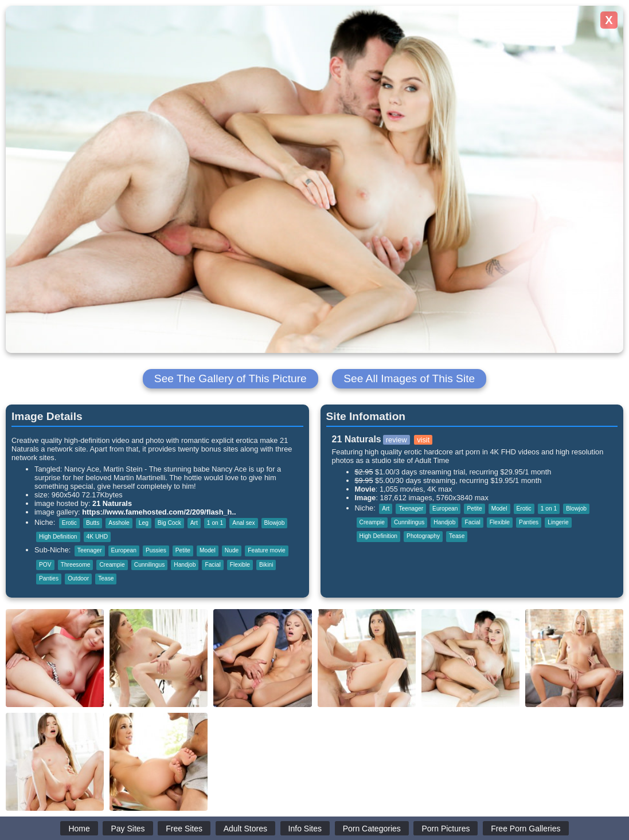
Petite (183, 550)
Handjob (185, 565)
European (124, 550)
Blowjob (275, 523)
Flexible (240, 565)
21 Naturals (112, 503)
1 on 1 (215, 523)
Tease (106, 578)
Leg (144, 523)
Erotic (69, 523)
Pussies (156, 550)
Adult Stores (245, 829)
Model (208, 550)
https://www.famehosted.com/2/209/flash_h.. (159, 512)
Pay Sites (128, 829)
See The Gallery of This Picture (230, 378)
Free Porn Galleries (526, 829)
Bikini (266, 565)
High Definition (58, 537)
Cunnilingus (149, 565)
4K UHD (97, 537)
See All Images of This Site (409, 378)
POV (45, 565)
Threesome (76, 565)
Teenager (90, 550)
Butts (93, 523)
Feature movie (266, 550)
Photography (423, 536)
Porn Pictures (446, 829)
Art (194, 523)
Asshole (119, 523)
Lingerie (558, 522)
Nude (232, 550)
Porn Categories (372, 829)
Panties (49, 578)
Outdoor (78, 578)
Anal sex (243, 523)
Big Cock (169, 523)
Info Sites (305, 829)
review (396, 440)
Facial (212, 565)
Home (79, 829)
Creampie (112, 565)
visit (423, 440)
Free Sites (184, 829)
